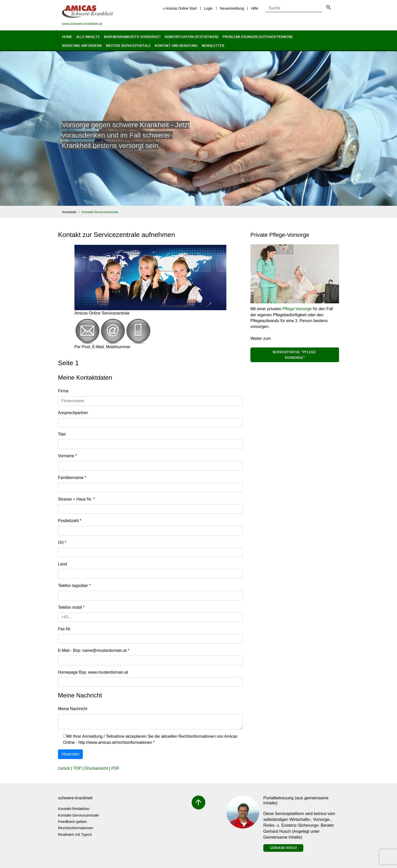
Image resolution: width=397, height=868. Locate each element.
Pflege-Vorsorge (297, 309)
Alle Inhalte (88, 37)
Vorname (67, 456)
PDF (115, 768)
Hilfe (254, 8)
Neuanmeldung (232, 8)
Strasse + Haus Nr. (76, 499)
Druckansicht (96, 768)
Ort (62, 542)
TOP (77, 768)
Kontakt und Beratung (176, 45)
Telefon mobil (71, 607)
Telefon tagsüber (74, 586)
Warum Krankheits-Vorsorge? (132, 37)
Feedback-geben (72, 821)
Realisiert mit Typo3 (75, 834)
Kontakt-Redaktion (74, 809)
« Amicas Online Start (180, 8)
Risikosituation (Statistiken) (192, 37)
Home (67, 37)
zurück (64, 768)
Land (63, 564)
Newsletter (213, 45)
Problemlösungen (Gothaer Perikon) (258, 37)
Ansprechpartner (73, 413)
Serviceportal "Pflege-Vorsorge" (295, 355)
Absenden (70, 754)
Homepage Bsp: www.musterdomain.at (93, 672)
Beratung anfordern (82, 45)
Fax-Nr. (65, 629)
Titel (62, 434)
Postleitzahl (70, 521)
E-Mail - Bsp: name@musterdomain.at (94, 650)
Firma (63, 391)
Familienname (72, 478)
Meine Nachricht (73, 709)
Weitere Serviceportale (128, 45)
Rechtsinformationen (76, 828)
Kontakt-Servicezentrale (100, 212)
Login (208, 8)
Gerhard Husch (283, 848)
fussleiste (69, 212)
